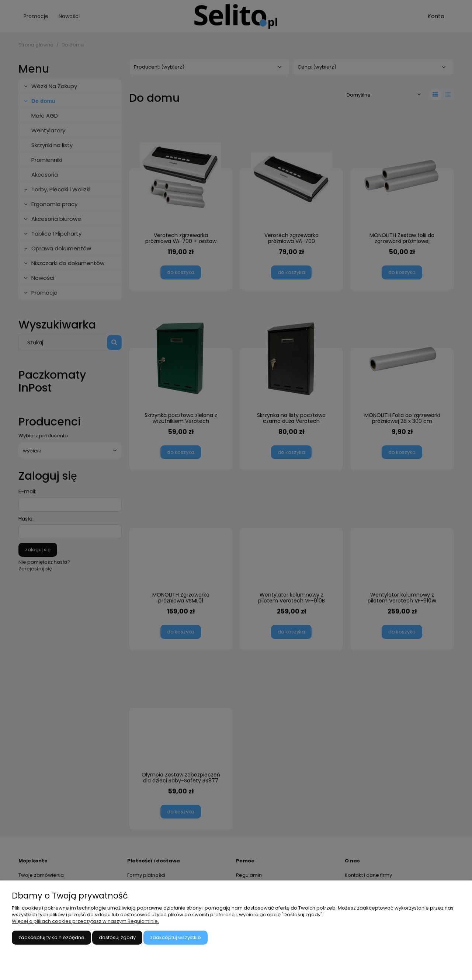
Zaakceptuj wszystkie (176, 937)
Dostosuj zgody (117, 937)
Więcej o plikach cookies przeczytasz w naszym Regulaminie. (85, 921)
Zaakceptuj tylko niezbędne (51, 937)
